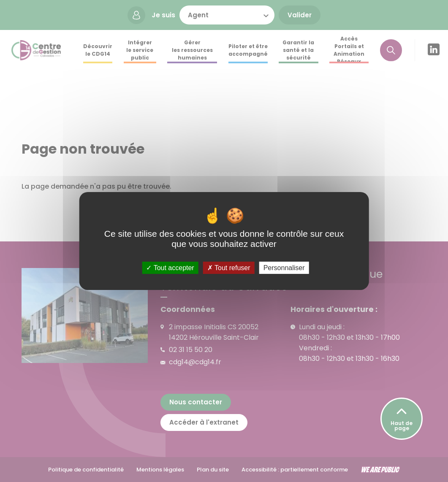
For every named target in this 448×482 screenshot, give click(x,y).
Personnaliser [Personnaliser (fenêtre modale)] (284, 268)
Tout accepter (170, 268)
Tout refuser (229, 268)
